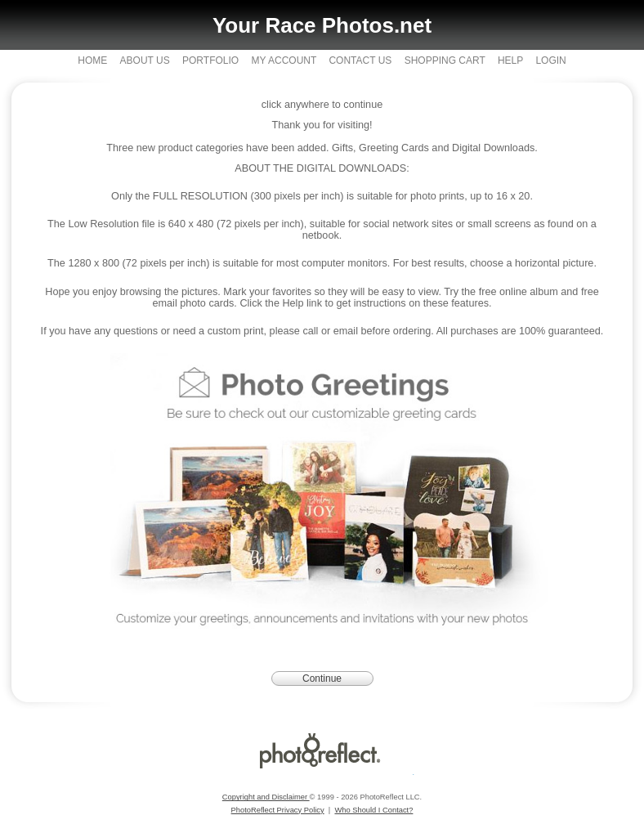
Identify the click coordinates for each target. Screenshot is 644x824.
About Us (145, 60)
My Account (284, 60)
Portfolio (210, 60)
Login (550, 60)
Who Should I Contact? (373, 810)
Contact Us (360, 60)
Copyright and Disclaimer (266, 797)
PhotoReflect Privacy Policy (278, 810)
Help (510, 60)
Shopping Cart (445, 60)
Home (92, 60)
